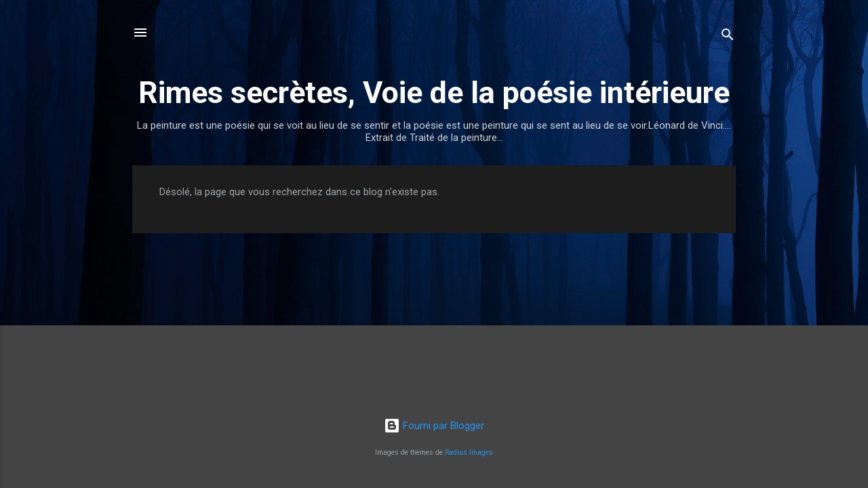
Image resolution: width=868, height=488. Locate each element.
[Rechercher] (728, 37)
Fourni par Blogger (434, 426)
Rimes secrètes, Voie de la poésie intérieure (434, 93)
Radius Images (469, 452)
